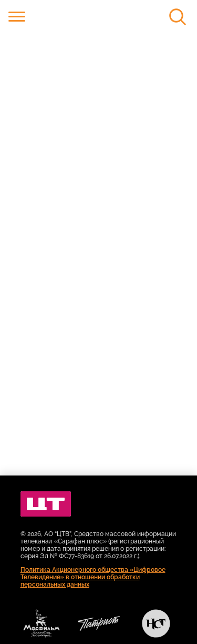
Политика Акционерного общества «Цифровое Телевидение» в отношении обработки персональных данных (93, 577)
